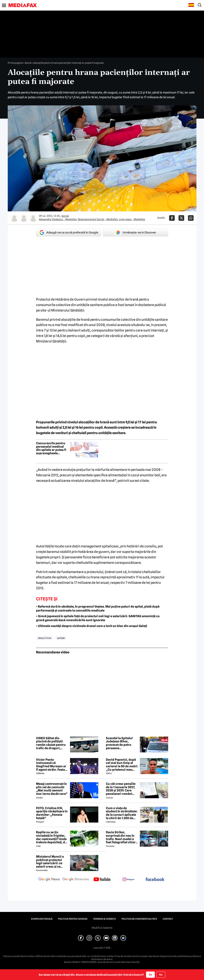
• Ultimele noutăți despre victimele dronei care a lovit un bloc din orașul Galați (92, 626)
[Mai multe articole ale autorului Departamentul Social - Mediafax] (24, 218)
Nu (161, 975)
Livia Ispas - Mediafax (132, 219)
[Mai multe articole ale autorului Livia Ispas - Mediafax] (33, 218)
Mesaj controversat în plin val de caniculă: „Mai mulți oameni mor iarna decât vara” (52, 789)
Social (28, 63)
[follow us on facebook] (155, 880)
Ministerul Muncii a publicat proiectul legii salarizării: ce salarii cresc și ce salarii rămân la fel (50, 862)
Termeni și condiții (104, 919)
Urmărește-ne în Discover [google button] (136, 233)
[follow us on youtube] (102, 880)
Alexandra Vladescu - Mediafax (58, 219)
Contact (168, 919)
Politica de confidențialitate (139, 919)
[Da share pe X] (181, 218)
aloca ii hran (45, 638)
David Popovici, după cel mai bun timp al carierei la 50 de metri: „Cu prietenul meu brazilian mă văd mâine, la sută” (122, 765)
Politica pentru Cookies (73, 919)
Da (150, 975)
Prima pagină (15, 63)
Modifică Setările (102, 928)
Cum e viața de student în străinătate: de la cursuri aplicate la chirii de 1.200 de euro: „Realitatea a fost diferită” (122, 813)
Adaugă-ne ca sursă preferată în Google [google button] (69, 233)
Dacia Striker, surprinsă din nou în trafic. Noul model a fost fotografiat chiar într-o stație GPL (121, 837)
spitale (61, 638)
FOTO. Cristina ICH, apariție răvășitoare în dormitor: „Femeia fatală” (52, 813)
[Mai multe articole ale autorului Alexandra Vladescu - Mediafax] (14, 218)
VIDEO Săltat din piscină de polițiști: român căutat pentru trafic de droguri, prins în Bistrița (51, 743)
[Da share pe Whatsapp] (191, 218)
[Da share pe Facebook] (172, 218)
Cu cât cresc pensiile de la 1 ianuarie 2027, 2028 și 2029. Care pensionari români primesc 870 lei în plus (122, 789)
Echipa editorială (42, 919)
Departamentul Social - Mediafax (98, 219)
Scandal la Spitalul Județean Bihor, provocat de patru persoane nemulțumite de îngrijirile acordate (119, 743)
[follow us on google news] (49, 880)
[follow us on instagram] (129, 880)
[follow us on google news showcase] (76, 880)
